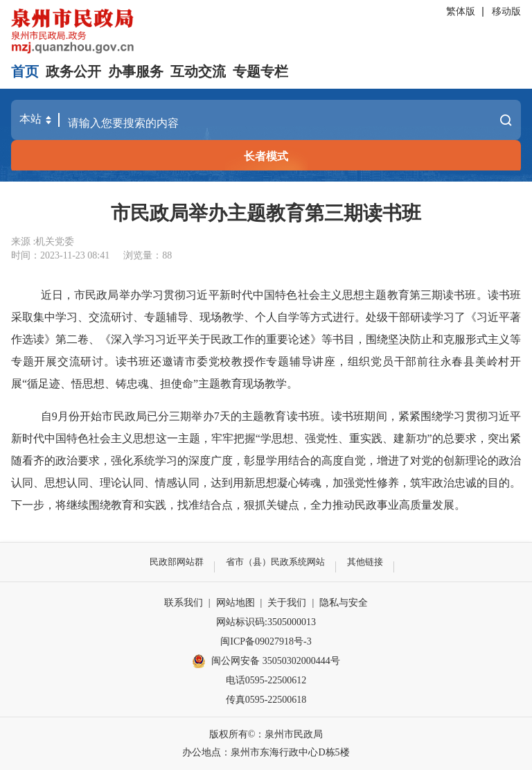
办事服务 (136, 71)
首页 (25, 71)
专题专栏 (260, 71)
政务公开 (73, 71)
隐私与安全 (344, 603)
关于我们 (287, 603)
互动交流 (198, 71)
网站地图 (236, 603)
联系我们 (184, 603)
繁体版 (461, 11)
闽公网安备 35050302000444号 (266, 661)
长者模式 (266, 156)
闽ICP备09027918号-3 (266, 641)
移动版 (506, 11)
